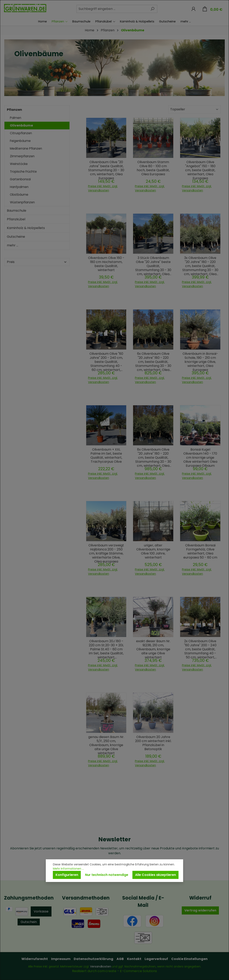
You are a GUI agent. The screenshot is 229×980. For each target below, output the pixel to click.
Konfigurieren (67, 875)
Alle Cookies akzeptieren (155, 875)
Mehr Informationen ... (68, 869)
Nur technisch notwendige (107, 875)
